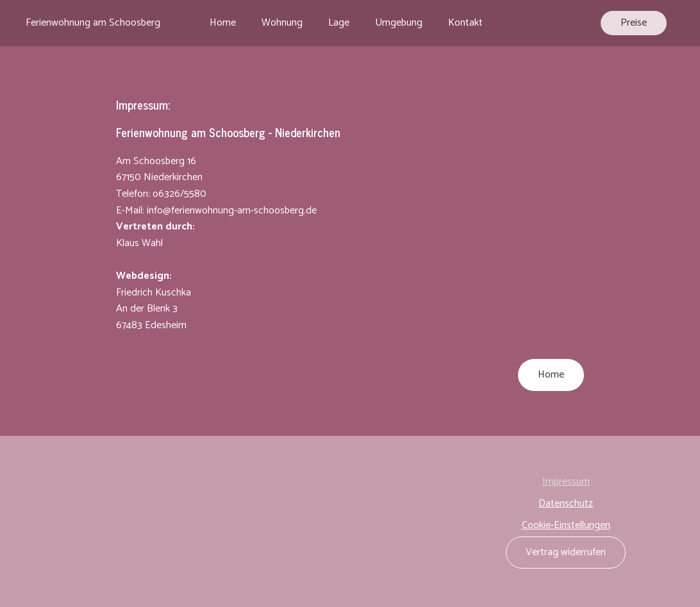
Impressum (566, 482)
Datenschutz (566, 503)
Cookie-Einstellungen (566, 525)
